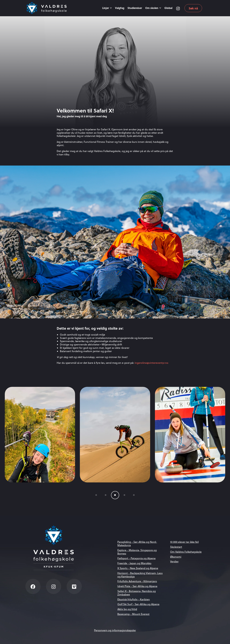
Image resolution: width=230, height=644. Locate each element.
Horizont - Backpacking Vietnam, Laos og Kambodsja (140, 575)
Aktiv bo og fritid (127, 609)
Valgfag (120, 8)
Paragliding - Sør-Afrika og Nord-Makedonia (137, 544)
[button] (96, 495)
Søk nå (193, 8)
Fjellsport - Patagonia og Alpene (136, 558)
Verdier (174, 561)
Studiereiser (135, 8)
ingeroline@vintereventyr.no (151, 363)
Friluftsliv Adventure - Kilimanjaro (137, 581)
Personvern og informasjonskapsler (115, 630)
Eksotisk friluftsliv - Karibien (134, 599)
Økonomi (176, 557)
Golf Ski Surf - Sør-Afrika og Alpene (138, 604)
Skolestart (176, 547)
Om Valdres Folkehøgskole (186, 552)
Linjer (107, 8)
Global (168, 8)
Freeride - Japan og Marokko (134, 563)
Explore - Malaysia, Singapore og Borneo (137, 552)
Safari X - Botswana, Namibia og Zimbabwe (137, 593)
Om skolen (153, 8)
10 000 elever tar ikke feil (184, 542)
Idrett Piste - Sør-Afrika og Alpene (137, 586)
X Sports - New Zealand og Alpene (138, 568)
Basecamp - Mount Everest (133, 614)
